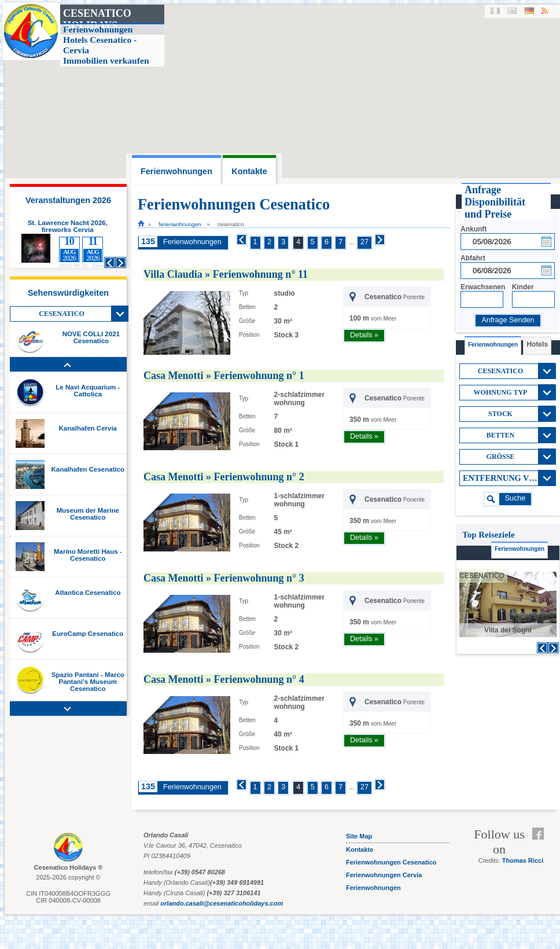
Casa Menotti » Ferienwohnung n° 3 (224, 578)
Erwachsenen (483, 287)
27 (364, 242)
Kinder (523, 287)
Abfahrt (473, 258)
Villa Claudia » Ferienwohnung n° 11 (226, 274)
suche (515, 498)
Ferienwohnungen (180, 224)
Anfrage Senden (508, 320)
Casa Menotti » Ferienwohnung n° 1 (224, 376)
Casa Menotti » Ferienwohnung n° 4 (224, 679)
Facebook (541, 834)
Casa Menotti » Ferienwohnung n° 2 (224, 477)
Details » (364, 335)
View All (120, 314)
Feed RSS (541, 848)
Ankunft (474, 229)
